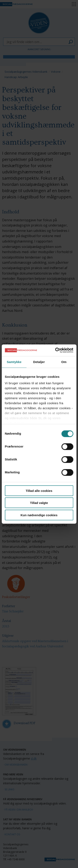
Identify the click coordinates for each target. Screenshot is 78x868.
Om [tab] (64, 362)
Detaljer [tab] (39, 362)
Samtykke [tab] (14, 362)
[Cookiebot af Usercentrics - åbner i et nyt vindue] (56, 350)
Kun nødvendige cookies (39, 515)
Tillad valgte (39, 503)
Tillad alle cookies (39, 491)
